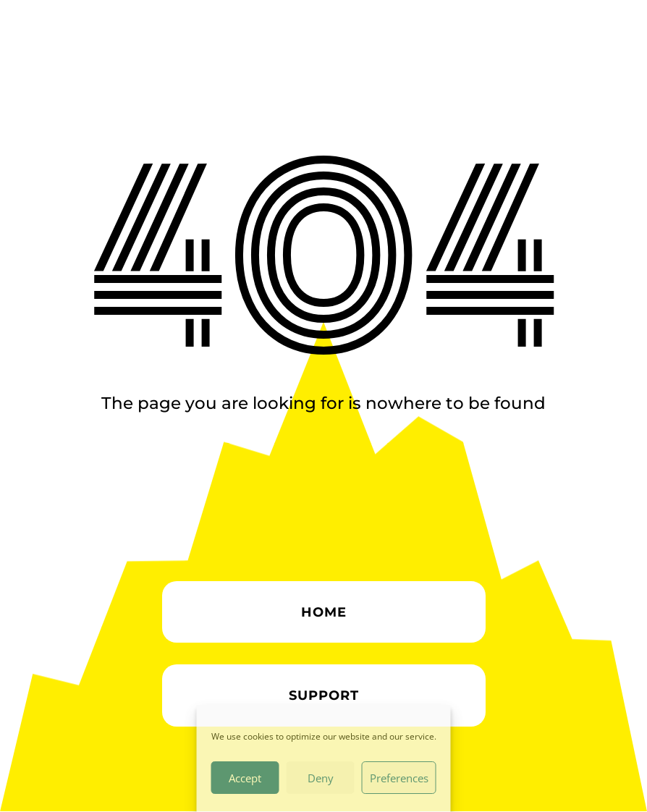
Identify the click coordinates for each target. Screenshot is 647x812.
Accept (245, 778)
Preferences (399, 778)
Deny (321, 778)
